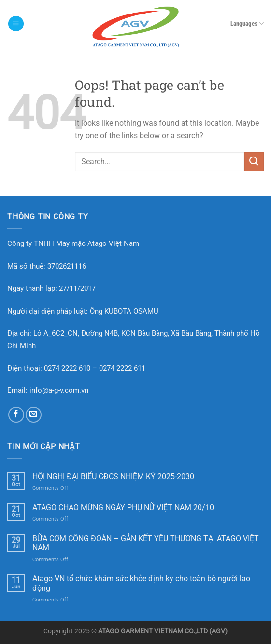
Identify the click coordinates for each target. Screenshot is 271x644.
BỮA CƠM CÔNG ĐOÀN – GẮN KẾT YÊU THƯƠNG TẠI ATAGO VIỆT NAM (146, 543)
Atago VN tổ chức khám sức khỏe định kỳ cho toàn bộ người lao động (141, 583)
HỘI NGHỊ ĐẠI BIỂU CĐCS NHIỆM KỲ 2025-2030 (113, 477)
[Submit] (254, 162)
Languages (247, 23)
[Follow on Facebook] (16, 415)
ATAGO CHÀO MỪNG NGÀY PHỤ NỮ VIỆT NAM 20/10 (123, 508)
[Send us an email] (34, 415)
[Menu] (16, 24)
